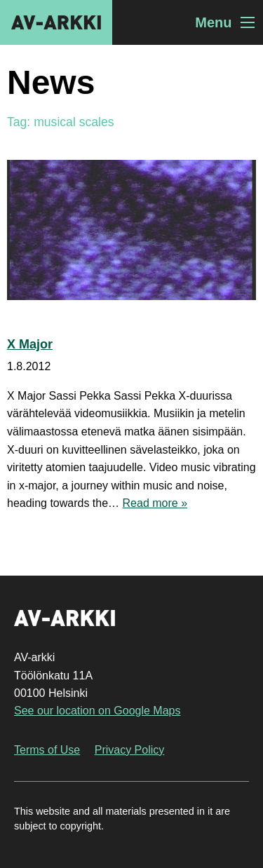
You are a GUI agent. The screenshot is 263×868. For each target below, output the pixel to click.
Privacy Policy (130, 750)
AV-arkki (56, 22)
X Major (30, 344)
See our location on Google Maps (97, 711)
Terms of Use (47, 750)
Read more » (155, 503)
